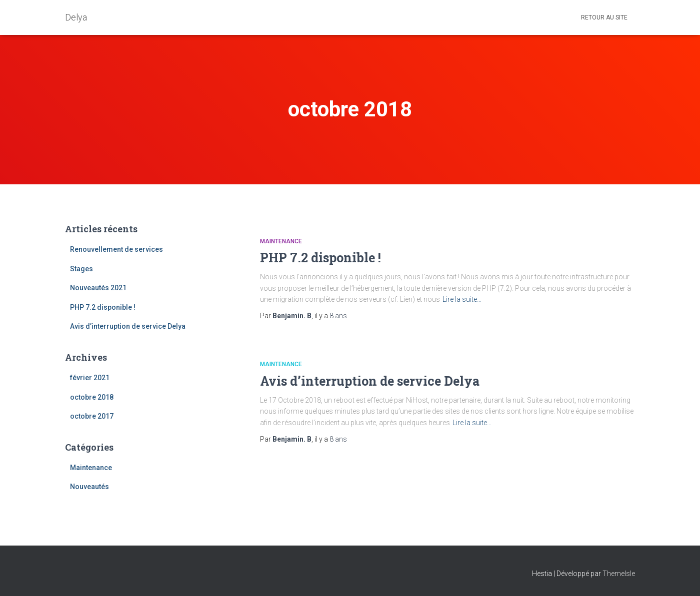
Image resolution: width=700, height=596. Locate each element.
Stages (81, 269)
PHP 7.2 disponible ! (103, 307)
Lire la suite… (462, 299)
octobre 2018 (92, 397)
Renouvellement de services (116, 249)
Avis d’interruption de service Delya (128, 326)
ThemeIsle (619, 574)
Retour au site (604, 17)
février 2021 (90, 378)
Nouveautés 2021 (98, 288)
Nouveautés (89, 487)
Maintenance (91, 468)
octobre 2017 (92, 416)
